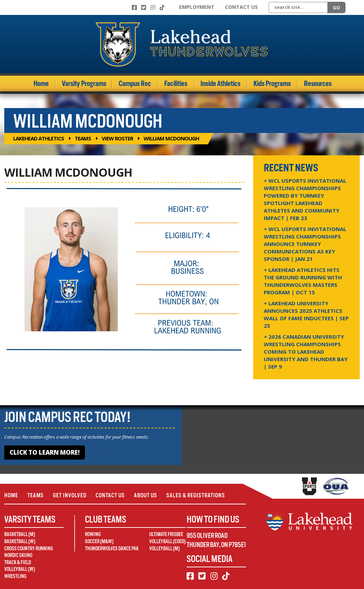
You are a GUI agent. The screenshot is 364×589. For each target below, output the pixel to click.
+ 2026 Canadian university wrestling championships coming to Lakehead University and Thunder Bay (306, 352)
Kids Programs (272, 84)
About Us (146, 495)
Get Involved (70, 495)
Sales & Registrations (196, 495)
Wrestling (15, 576)
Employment (197, 7)
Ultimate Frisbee (166, 534)
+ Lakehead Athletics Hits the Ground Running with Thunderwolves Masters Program (303, 281)
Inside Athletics (220, 84)
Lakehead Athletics (39, 138)
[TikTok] (162, 7)
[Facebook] (134, 7)
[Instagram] (153, 7)
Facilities (176, 84)
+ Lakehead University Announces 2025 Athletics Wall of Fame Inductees (306, 314)
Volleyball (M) (164, 548)
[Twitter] (144, 7)
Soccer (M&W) (99, 541)
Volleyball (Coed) (167, 541)
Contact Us (241, 7)
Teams (83, 138)
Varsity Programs (84, 84)
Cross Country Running (29, 548)
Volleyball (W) (20, 569)
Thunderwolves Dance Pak (112, 548)
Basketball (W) (20, 541)
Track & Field (18, 562)
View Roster (117, 138)
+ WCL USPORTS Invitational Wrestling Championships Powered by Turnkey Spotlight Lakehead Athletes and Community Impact (305, 199)
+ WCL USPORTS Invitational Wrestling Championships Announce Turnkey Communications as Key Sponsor (305, 244)
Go (336, 7)
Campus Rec (135, 84)
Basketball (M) (20, 534)
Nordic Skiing (18, 555)
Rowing (93, 534)
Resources (318, 84)
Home (41, 84)
